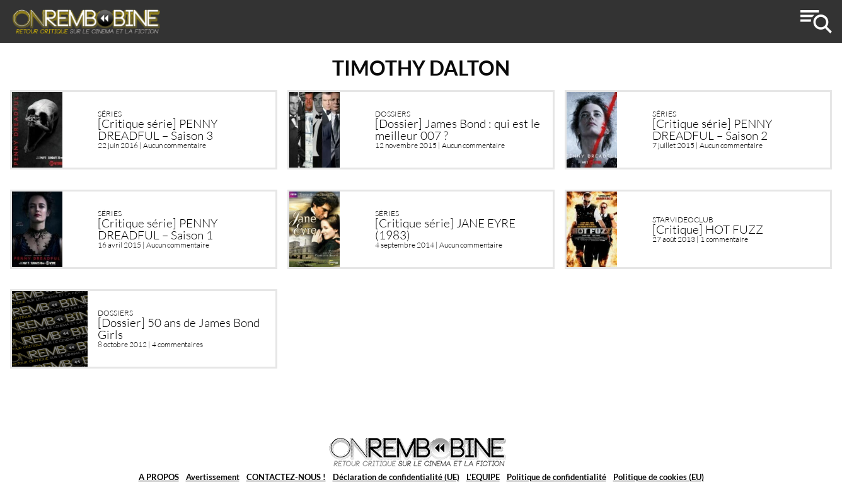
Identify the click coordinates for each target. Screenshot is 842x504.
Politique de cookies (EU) (659, 477)
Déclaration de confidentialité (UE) (396, 477)
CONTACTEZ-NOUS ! (286, 477)
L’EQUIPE (483, 477)
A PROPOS (159, 477)
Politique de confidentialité (557, 477)
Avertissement (213, 477)
